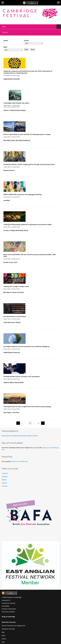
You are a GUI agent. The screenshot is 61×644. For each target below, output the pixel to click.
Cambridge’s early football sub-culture (16, 103)
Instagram (5, 477)
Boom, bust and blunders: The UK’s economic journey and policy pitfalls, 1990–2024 (30, 255)
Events (4, 639)
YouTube (4, 486)
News (3, 636)
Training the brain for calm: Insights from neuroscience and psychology (27, 407)
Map (3, 632)
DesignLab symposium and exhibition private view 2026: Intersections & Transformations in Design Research (28, 72)
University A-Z (6, 600)
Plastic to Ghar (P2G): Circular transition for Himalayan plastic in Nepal (27, 134)
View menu (3, 3)
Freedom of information (9, 609)
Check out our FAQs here (20, 461)
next (42, 423)
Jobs (3, 642)
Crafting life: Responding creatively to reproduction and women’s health (27, 224)
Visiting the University (8, 629)
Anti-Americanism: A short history (15, 316)
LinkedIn (4, 483)
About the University (9, 622)
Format (26, 41)
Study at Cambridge (8, 617)
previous (18, 423)
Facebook (5, 473)
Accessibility (6, 606)
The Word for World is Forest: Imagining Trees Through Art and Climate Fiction (29, 164)
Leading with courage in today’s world (16, 286)
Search (58, 3)
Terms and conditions (8, 612)
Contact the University (9, 603)
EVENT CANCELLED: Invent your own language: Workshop (23, 194)
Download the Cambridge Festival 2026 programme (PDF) (20, 436)
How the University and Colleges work (13, 626)
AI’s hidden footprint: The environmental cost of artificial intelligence (26, 346)
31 (39, 423)
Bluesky (4, 480)
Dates (5, 47)
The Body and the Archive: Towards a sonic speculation (22, 376)
